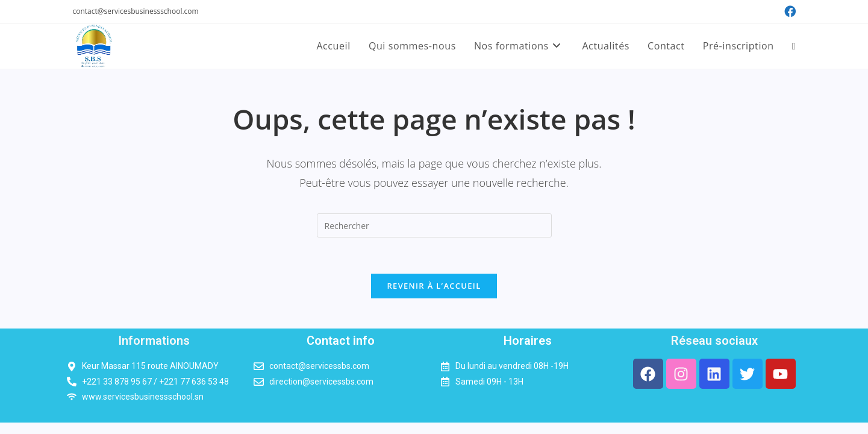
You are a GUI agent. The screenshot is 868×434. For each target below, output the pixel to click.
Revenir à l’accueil (434, 286)
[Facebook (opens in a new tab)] (788, 11)
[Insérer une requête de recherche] (434, 225)
